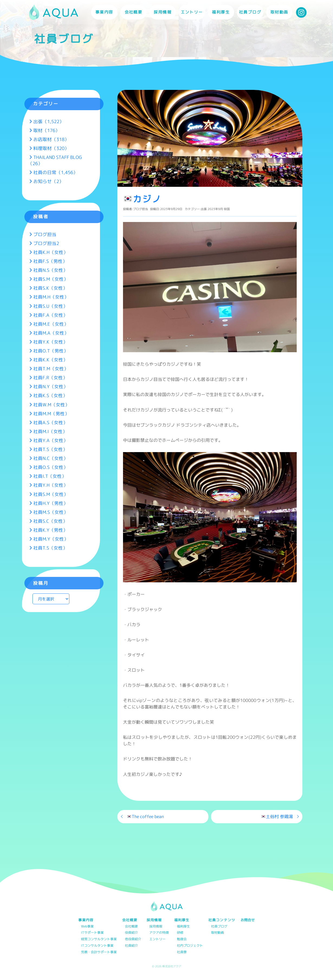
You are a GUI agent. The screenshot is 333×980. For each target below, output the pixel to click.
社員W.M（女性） (51, 405)
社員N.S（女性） (51, 270)
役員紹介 (131, 933)
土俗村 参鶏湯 (277, 816)
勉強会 (182, 939)
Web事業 (87, 927)
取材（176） (47, 130)
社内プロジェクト (190, 946)
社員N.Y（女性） (51, 386)
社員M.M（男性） (51, 414)
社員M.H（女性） (51, 297)
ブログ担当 (140, 209)
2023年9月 (215, 209)
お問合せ (248, 920)
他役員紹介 (133, 939)
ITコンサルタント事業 (97, 946)
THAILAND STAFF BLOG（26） (55, 160)
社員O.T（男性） (51, 351)
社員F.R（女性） (50, 378)
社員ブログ (250, 12)
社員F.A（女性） (51, 315)
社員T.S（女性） (50, 449)
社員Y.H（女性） (51, 485)
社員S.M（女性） (51, 279)
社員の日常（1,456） (56, 172)
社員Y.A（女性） (51, 440)
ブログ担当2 (46, 243)
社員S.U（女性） (51, 306)
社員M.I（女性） (50, 431)
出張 (204, 209)
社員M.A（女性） (51, 333)
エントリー (192, 12)
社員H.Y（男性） (51, 503)
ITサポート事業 (92, 933)
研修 (180, 933)
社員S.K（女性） (50, 288)
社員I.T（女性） (50, 476)
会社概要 (131, 927)
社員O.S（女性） (51, 467)
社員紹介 (131, 946)
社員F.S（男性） (50, 261)
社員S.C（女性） (50, 521)
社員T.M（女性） (51, 369)
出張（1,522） (49, 121)
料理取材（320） (51, 148)
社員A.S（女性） (51, 422)
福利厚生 (183, 927)
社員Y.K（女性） (51, 342)
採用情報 (156, 927)
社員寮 (182, 952)
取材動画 (279, 12)
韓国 (227, 209)
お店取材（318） (51, 139)
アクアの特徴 (159, 933)
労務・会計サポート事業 (99, 952)
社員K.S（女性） (50, 395)
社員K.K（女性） (51, 360)
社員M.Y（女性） (51, 539)
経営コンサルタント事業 (99, 939)
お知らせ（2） (49, 181)
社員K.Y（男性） (51, 530)
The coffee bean (146, 816)
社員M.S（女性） (51, 512)
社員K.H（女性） (51, 252)
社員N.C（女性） (51, 458)
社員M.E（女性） (51, 324)
